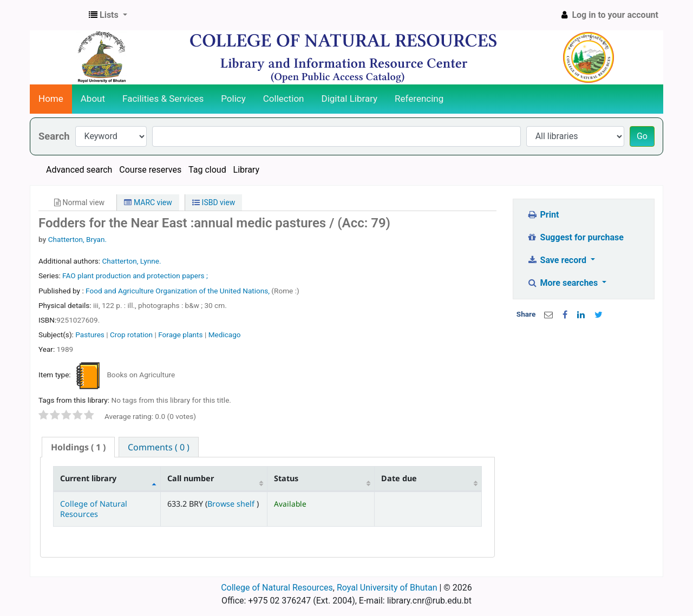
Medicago (225, 335)
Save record (558, 260)
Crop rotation (131, 335)
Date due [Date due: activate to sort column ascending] (399, 478)
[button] (108, 15)
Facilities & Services (163, 99)
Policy (233, 99)
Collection (284, 99)
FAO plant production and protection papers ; (135, 276)
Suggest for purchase (575, 237)
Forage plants (180, 335)
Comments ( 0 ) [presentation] (159, 447)
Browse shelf (232, 504)
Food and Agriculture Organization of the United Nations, (178, 291)
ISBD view (214, 202)
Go (642, 136)
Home (51, 99)
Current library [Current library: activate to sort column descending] (88, 478)
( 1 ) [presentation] (78, 447)
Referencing (419, 99)
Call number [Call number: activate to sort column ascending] (191, 478)
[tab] (78, 447)
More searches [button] (563, 283)
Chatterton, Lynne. (131, 261)
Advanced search (79, 170)
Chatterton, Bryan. (77, 239)
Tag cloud (207, 170)
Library (246, 170)
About (93, 99)
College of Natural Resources (94, 509)
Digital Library (350, 99)
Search (54, 136)
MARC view (148, 202)
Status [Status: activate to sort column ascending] (286, 478)
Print (543, 215)
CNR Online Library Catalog (57, 15)
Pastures (90, 335)
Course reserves (150, 170)
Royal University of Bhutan (387, 588)
